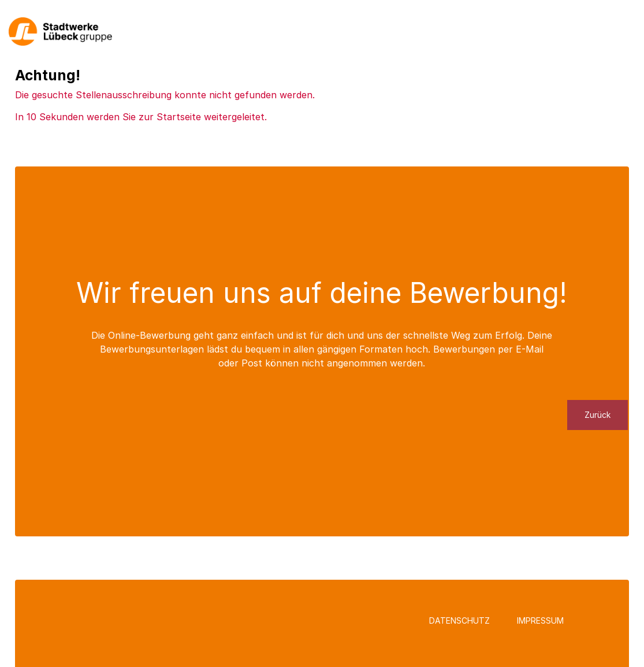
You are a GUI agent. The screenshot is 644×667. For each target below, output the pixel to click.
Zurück (598, 415)
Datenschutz (459, 620)
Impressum (540, 620)
